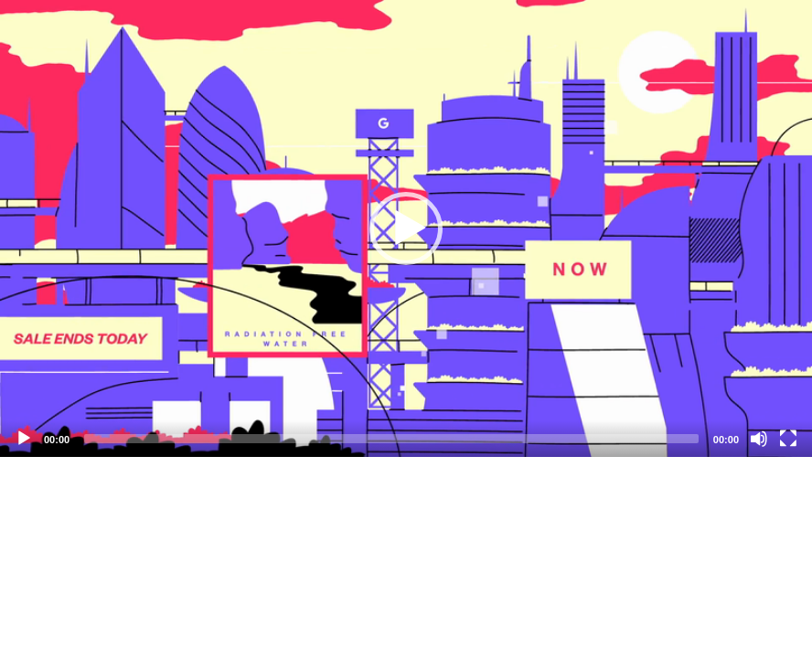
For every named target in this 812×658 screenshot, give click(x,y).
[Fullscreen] (788, 439)
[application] (406, 228)
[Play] (24, 439)
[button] (406, 228)
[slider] (391, 439)
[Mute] (759, 439)
